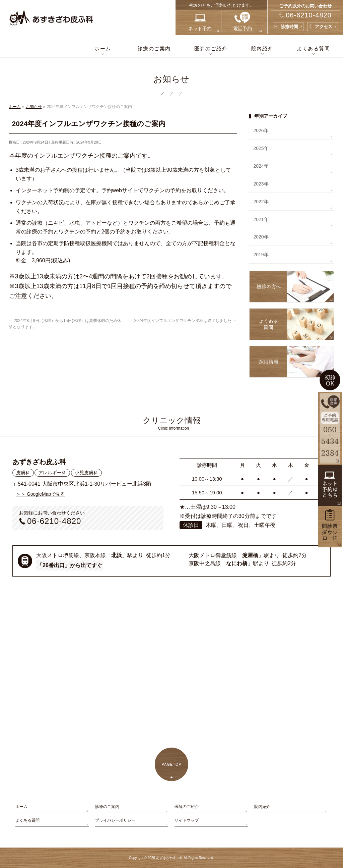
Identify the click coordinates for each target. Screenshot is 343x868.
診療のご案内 (107, 807)
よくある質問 (27, 820)
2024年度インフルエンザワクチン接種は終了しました (186, 321)
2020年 (261, 237)
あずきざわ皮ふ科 (169, 858)
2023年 (261, 184)
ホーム (21, 807)
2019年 (261, 255)
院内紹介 (262, 807)
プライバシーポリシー (115, 820)
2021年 (261, 219)
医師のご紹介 (187, 807)
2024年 (261, 166)
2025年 (261, 148)
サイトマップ (187, 820)
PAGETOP (171, 764)
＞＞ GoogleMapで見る (41, 494)
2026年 (261, 130)
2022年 (261, 202)
